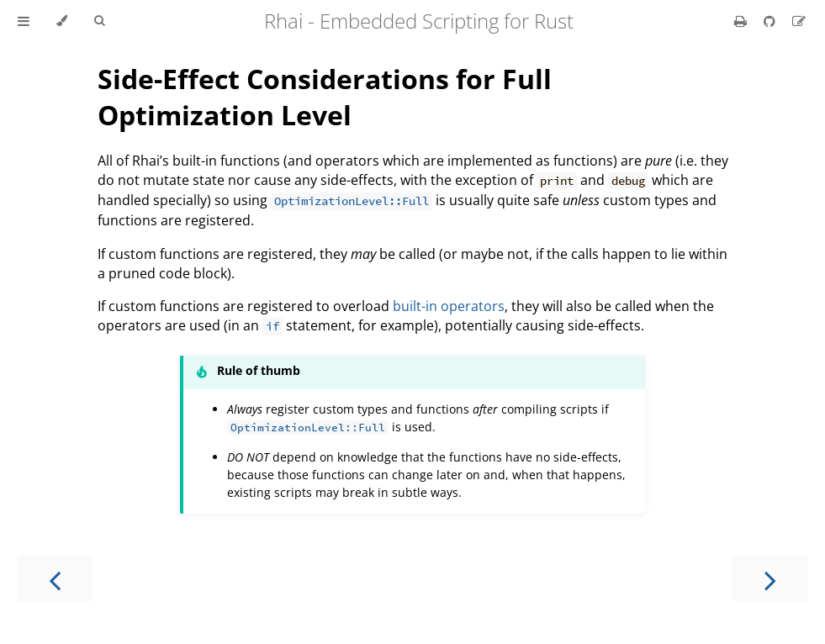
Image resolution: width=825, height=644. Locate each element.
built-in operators (449, 306)
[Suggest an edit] (799, 21)
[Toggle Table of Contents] (24, 21)
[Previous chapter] (55, 579)
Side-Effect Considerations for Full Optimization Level (325, 97)
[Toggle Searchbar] (99, 21)
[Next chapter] (770, 579)
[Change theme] (62, 21)
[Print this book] (742, 21)
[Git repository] (771, 21)
